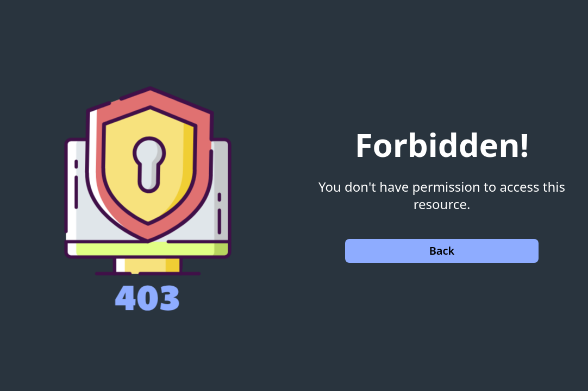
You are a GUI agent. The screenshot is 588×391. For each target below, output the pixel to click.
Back (442, 251)
